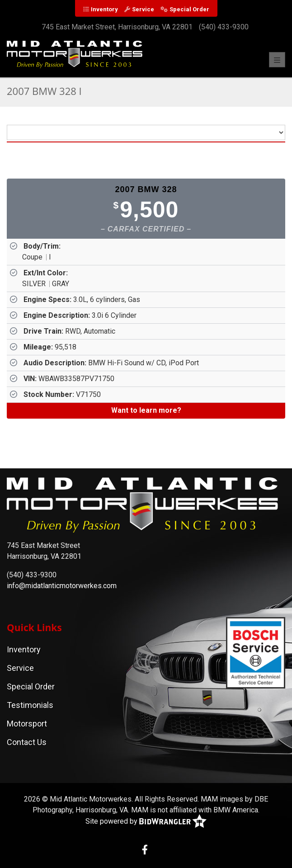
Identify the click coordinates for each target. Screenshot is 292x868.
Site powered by (146, 822)
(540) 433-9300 (224, 27)
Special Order (189, 9)
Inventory (104, 9)
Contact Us (27, 742)
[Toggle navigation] (277, 60)
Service (143, 9)
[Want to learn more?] (146, 410)
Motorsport (27, 724)
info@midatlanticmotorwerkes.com (62, 586)
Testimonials (30, 705)
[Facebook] (145, 851)
